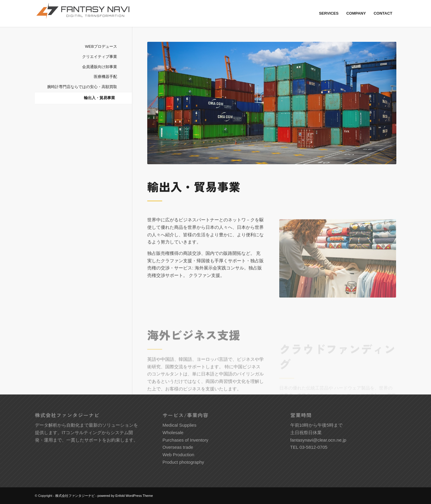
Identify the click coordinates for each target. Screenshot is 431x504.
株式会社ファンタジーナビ (75, 496)
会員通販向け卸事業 (100, 67)
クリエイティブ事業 (100, 57)
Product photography (183, 462)
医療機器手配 (105, 77)
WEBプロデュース (101, 46)
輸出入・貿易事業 (99, 98)
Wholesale (173, 432)
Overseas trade (178, 447)
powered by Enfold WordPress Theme (125, 496)
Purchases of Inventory (185, 440)
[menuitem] (329, 13)
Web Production (178, 455)
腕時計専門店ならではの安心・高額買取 (82, 87)
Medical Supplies (179, 425)
